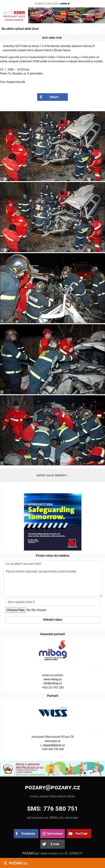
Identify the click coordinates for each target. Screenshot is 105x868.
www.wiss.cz (53, 741)
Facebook (28, 834)
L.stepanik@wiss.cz (53, 745)
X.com (55, 844)
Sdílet (54, 97)
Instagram (55, 834)
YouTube (81, 834)
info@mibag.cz (52, 683)
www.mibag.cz (53, 679)
